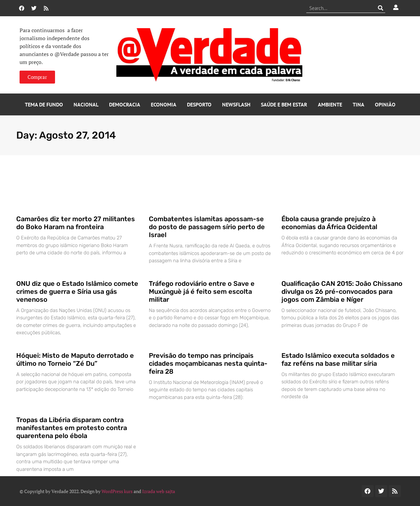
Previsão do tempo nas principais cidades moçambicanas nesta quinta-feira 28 (208, 363)
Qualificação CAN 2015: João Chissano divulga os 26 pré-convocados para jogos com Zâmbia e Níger (342, 291)
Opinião (385, 104)
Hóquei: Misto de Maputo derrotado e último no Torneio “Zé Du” (75, 359)
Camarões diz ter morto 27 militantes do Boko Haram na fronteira (76, 223)
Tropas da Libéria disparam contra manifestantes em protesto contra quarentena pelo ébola (72, 428)
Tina (359, 104)
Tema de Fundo (44, 104)
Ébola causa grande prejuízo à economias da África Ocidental (329, 223)
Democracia (125, 104)
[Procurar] (380, 8)
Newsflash (236, 104)
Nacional (86, 104)
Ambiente (330, 104)
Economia (164, 104)
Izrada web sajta (159, 491)
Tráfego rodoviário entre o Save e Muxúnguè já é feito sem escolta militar (202, 291)
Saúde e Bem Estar (284, 104)
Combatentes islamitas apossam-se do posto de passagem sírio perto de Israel (207, 227)
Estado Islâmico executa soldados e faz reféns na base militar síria (338, 359)
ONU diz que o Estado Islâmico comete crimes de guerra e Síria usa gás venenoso (77, 291)
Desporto (199, 104)
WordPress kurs (117, 491)
